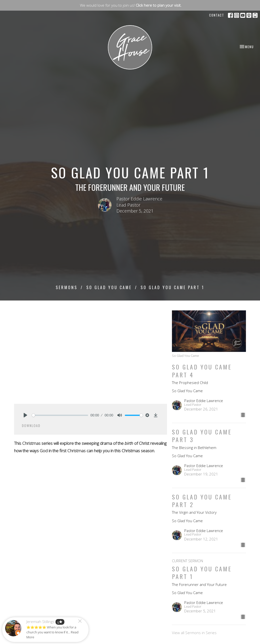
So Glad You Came (109, 287)
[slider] (60, 415)
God (44, 451)
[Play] (25, 415)
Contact (217, 15)
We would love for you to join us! (131, 5)
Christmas (31, 443)
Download (31, 426)
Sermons (67, 287)
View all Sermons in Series (194, 633)
